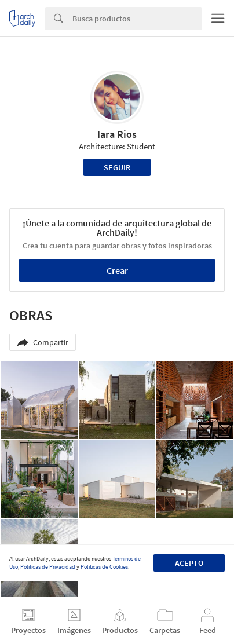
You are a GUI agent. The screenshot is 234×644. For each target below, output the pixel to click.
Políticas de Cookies (104, 567)
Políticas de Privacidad (48, 567)
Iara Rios (117, 134)
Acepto (189, 563)
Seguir (117, 167)
